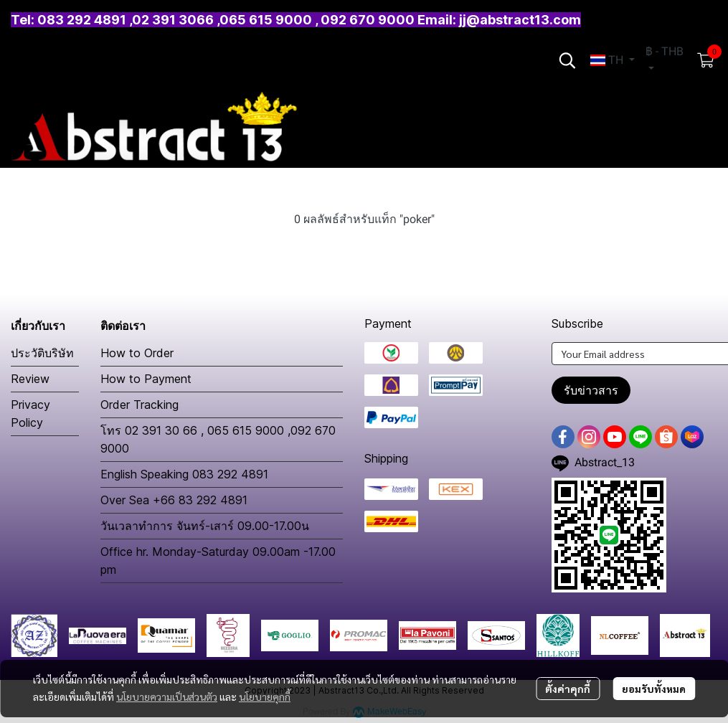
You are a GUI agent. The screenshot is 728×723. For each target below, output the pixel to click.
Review (30, 379)
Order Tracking (140, 405)
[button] (567, 60)
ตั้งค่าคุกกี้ (568, 689)
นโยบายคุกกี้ (265, 696)
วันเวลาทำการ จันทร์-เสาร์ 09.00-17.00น (205, 526)
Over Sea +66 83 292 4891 (174, 500)
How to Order (137, 353)
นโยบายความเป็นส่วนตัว (167, 696)
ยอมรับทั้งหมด (654, 689)
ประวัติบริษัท (42, 353)
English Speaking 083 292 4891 (184, 474)
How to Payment (146, 379)
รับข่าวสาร (591, 390)
